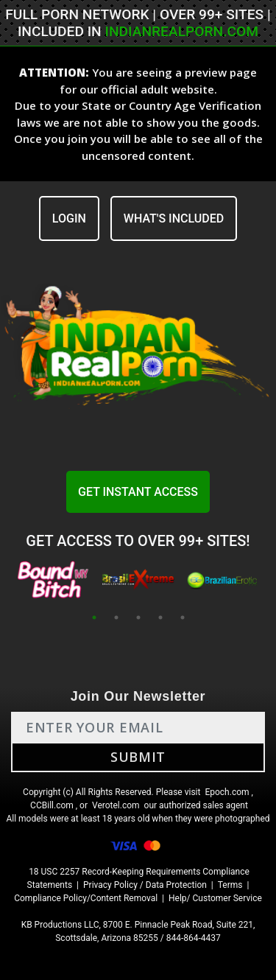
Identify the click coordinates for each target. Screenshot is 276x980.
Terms (230, 885)
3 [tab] (138, 617)
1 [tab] (94, 617)
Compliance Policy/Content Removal (86, 898)
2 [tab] (116, 617)
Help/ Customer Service (215, 898)
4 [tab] (160, 617)
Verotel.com (116, 805)
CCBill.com (52, 805)
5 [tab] (183, 617)
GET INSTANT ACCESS (138, 492)
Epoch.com (227, 792)
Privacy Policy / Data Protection (145, 885)
